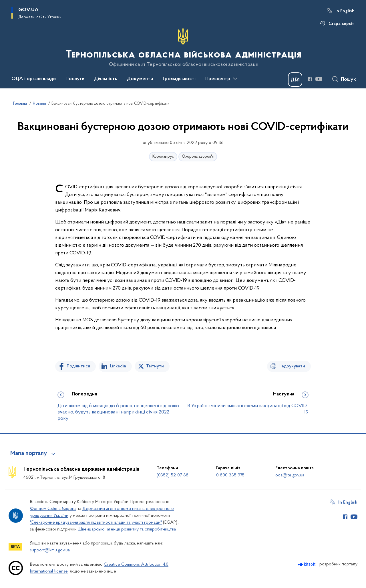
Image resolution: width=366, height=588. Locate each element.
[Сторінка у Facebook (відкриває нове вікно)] (310, 79)
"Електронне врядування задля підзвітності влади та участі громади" (96, 522)
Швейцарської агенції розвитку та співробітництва (127, 529)
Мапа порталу (29, 454)
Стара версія (342, 24)
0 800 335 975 (230, 475)
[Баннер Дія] (295, 80)
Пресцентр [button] (218, 79)
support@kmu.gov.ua (50, 550)
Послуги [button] (75, 79)
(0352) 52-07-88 (173, 475)
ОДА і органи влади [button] (34, 79)
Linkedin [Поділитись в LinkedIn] (118, 366)
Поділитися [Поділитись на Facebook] (78, 366)
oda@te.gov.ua (290, 475)
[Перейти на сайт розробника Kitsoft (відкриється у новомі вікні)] (307, 564)
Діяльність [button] (106, 79)
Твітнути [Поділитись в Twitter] (155, 366)
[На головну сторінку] (183, 47)
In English (345, 11)
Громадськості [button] (179, 79)
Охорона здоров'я (198, 157)
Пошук (348, 80)
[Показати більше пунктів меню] (235, 79)
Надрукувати (292, 366)
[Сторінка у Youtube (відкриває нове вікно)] (319, 79)
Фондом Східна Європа (53, 509)
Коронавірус (163, 157)
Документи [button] (140, 79)
